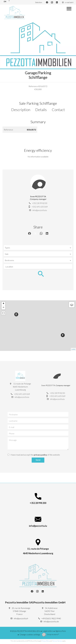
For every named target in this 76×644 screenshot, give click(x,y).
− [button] (3, 308)
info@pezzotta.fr (21, 618)
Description (21, 110)
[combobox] (38, 248)
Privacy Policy (46, 641)
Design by (53, 634)
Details (41, 110)
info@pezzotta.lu (40, 210)
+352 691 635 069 (40, 207)
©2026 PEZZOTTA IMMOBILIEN (25, 631)
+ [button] (3, 304)
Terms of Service (57, 641)
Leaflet (73, 349)
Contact (58, 110)
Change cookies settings (30, 634)
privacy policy (40, 455)
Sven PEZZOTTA (38, 196)
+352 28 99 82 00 (40, 203)
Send (38, 460)
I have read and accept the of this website (35, 455)
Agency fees (61, 631)
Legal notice (48, 631)
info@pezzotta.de (51, 621)
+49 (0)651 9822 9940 (51, 618)
